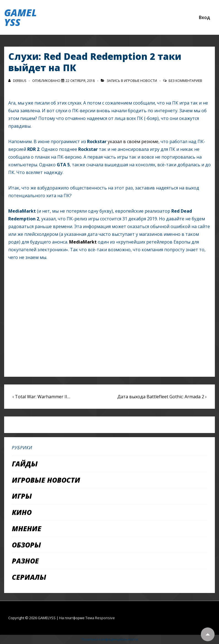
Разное (25, 561)
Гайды (25, 464)
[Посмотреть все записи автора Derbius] (18, 81)
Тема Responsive (100, 618)
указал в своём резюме (133, 141)
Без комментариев (185, 81)
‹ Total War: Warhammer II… (41, 397)
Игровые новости (140, 81)
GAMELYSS (20, 17)
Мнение (27, 528)
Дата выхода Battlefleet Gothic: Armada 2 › (162, 397)
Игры (22, 496)
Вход (204, 17)
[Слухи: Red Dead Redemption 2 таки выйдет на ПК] (80, 81)
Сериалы (29, 577)
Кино (22, 512)
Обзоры (26, 545)
